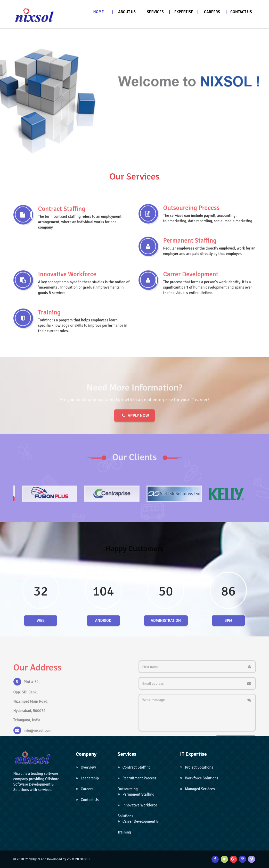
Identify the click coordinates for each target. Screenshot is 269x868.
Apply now (134, 434)
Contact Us (87, 800)
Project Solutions (197, 767)
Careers (85, 789)
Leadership (87, 778)
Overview (86, 767)
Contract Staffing (134, 767)
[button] (127, 12)
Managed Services (197, 789)
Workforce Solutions (199, 778)
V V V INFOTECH (78, 859)
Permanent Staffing (136, 794)
